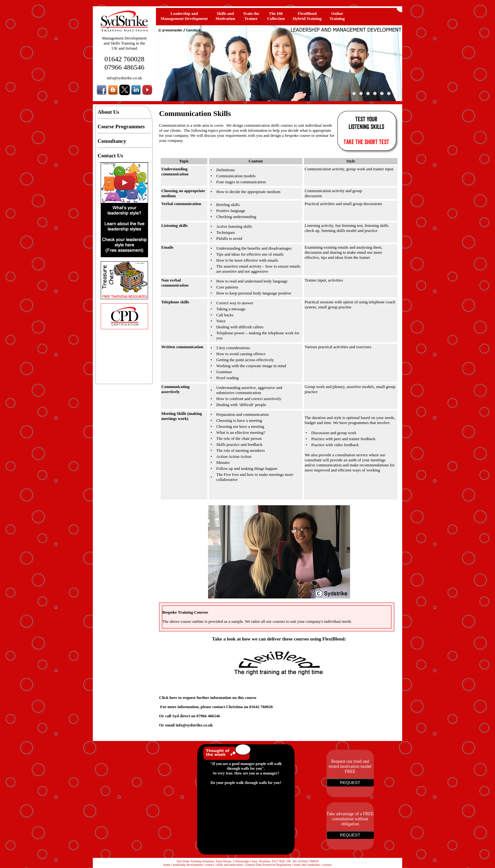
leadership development (188, 865)
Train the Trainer (251, 16)
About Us (108, 112)
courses (327, 865)
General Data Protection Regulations (268, 865)
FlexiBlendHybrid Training (307, 16)
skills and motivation (230, 865)
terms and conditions (307, 865)
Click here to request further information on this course (208, 698)
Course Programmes (121, 127)
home (167, 865)
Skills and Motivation (225, 16)
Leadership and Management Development (184, 16)
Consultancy (112, 141)
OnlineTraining (337, 16)
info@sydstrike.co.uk (124, 78)
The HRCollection (276, 16)
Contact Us (110, 156)
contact (209, 865)
